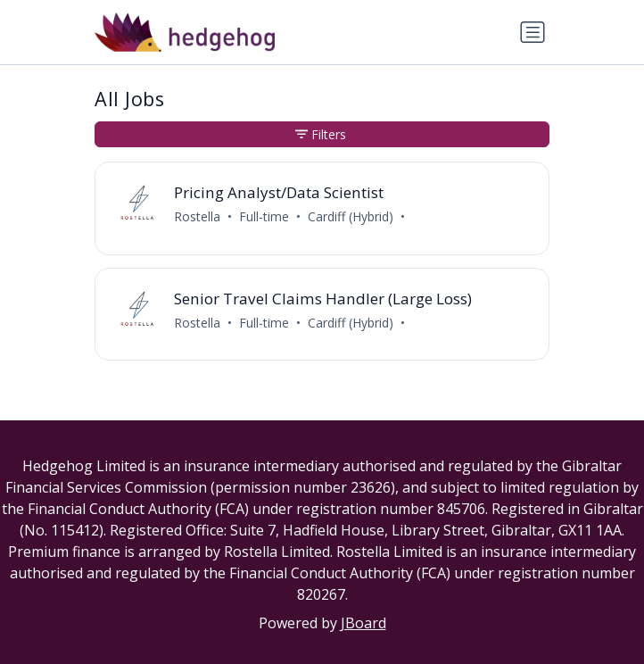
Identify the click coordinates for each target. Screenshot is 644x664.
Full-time (264, 216)
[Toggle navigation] (533, 32)
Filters (321, 134)
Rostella (197, 216)
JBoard (363, 623)
